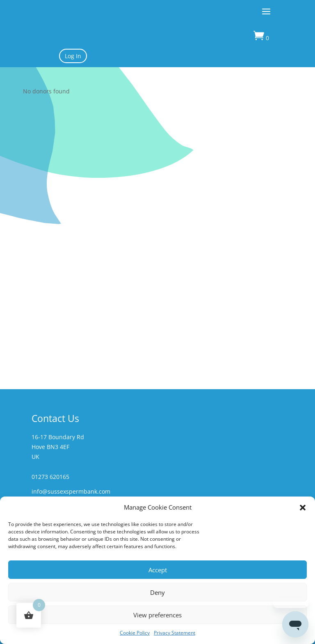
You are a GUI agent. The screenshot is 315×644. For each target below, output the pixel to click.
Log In (73, 56)
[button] (303, 508)
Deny (157, 592)
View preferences (157, 615)
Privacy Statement (175, 633)
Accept (158, 570)
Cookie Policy (135, 633)
